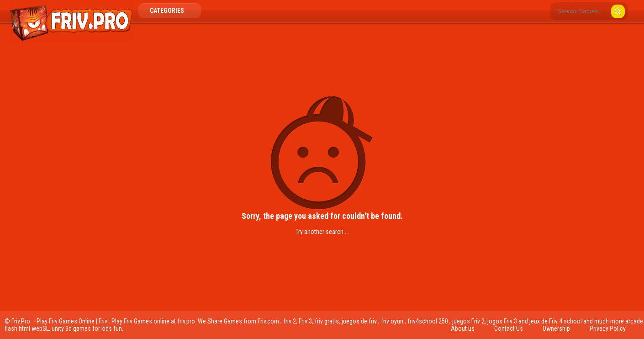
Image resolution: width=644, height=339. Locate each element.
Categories (173, 11)
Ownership (556, 328)
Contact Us (509, 328)
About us (463, 328)
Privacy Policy (608, 328)
